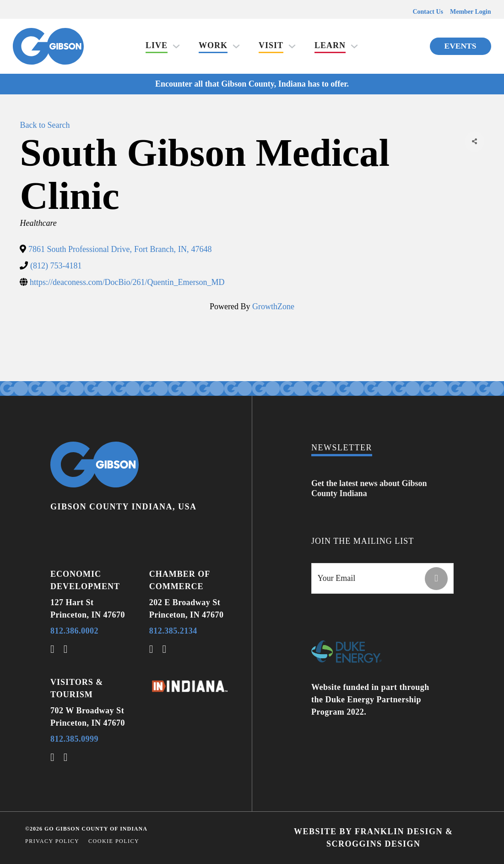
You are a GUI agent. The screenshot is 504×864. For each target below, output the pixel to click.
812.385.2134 (173, 631)
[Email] (382, 578)
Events (461, 46)
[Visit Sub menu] (292, 46)
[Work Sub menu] (236, 46)
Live (157, 45)
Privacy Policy (52, 841)
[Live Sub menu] (176, 46)
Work (213, 45)
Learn (330, 45)
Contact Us (428, 12)
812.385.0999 (74, 739)
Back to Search (45, 125)
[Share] (474, 142)
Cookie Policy (114, 841)
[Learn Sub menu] (354, 46)
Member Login (471, 12)
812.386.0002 (74, 631)
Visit (271, 45)
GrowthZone (273, 306)
